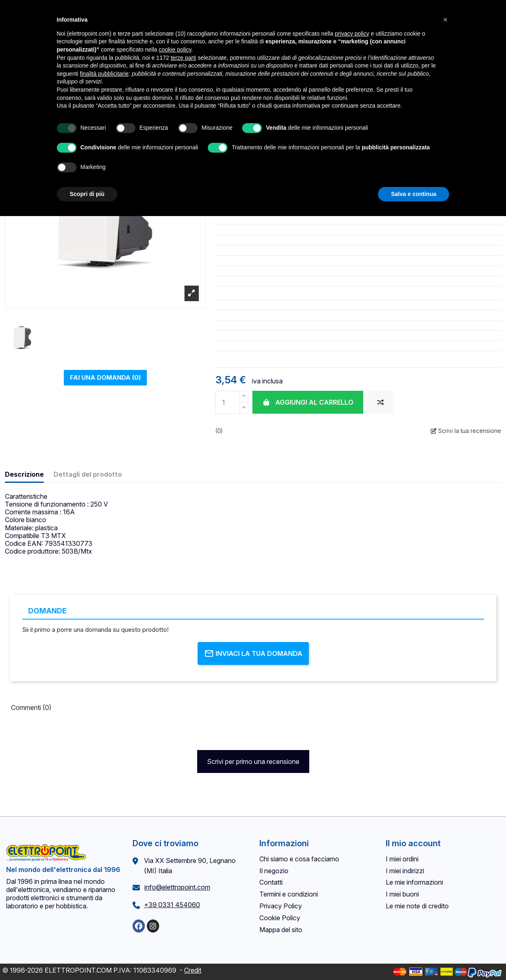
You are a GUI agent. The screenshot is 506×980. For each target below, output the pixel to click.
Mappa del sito (281, 930)
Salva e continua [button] (414, 194)
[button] (445, 20)
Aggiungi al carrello (308, 402)
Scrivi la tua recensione (466, 431)
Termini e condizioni (289, 894)
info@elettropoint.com (177, 887)
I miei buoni (402, 894)
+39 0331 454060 (172, 905)
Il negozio (274, 871)
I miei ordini (402, 859)
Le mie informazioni (414, 882)
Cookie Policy (280, 918)
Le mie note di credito (417, 906)
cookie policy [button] (175, 50)
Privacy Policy (281, 906)
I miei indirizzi (405, 871)
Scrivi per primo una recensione (253, 761)
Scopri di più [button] (87, 194)
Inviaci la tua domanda (253, 653)
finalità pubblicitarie (104, 74)
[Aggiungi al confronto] (380, 402)
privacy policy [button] (352, 34)
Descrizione (24, 474)
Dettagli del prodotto (88, 474)
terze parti (183, 58)
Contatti (271, 882)
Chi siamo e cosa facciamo (299, 859)
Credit (193, 970)
